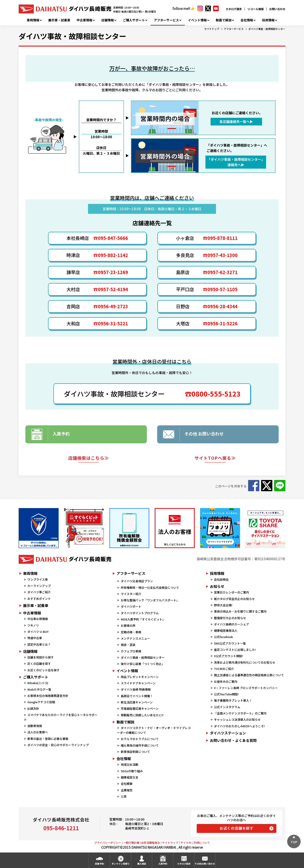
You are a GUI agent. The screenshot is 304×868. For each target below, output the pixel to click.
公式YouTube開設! (226, 694)
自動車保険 (35, 726)
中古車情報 (84, 20)
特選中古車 (35, 638)
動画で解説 (224, 20)
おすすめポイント (39, 599)
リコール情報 (256, 9)
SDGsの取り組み (132, 771)
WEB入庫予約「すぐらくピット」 (143, 619)
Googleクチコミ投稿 (41, 702)
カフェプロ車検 (131, 651)
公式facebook (223, 637)
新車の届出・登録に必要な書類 (48, 739)
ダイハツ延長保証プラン (137, 581)
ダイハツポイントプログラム (140, 613)
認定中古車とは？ (39, 644)
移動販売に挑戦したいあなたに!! (142, 715)
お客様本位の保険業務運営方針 (48, 696)
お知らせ (217, 586)
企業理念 (127, 790)
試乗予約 (99, 864)
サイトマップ (170, 842)
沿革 (124, 796)
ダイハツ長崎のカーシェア (231, 624)
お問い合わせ (277, 9)
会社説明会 (221, 579)
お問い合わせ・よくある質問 (233, 740)
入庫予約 (163, 864)
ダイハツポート (131, 606)
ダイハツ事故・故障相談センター (267, 29)
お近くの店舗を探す (237, 828)
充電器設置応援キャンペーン (140, 708)
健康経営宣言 (130, 777)
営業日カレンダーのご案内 (231, 592)
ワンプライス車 (38, 579)
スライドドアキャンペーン (138, 683)
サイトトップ (212, 29)
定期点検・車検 (131, 632)
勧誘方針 (33, 708)
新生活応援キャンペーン (137, 702)
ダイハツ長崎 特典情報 (136, 689)
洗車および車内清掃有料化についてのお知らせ (245, 662)
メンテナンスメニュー (135, 638)
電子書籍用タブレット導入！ (233, 700)
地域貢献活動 (130, 764)
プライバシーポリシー (108, 842)
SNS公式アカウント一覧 (230, 643)
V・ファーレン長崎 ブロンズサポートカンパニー (246, 688)
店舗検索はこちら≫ (89, 458)
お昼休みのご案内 (226, 682)
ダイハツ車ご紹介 (39, 592)
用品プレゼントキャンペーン (140, 677)
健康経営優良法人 (226, 630)
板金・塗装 (128, 645)
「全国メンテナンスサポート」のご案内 (240, 713)
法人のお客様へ (38, 732)
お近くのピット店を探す (43, 670)
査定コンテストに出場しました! (235, 650)
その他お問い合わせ (205, 864)
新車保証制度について (135, 752)
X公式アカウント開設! (228, 656)
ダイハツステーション (228, 733)
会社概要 (127, 784)
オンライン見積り (121, 864)
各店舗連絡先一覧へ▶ (236, 122)
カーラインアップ (39, 586)
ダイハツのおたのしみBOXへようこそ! (239, 726)
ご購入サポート (134, 20)
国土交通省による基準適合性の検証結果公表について (249, 675)
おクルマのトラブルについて (140, 739)
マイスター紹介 (131, 594)
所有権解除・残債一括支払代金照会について (150, 588)
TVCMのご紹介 (224, 669)
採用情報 (268, 20)
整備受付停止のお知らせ (230, 618)
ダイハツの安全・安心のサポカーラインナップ (58, 745)
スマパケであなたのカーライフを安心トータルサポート (61, 717)
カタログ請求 (234, 9)
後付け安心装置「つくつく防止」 (143, 664)
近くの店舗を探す (39, 664)
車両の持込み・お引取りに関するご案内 (240, 611)
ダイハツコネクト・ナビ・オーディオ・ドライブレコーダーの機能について (154, 730)
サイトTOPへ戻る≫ (215, 458)
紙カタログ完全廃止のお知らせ (234, 599)
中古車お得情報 (38, 619)
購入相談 (142, 864)
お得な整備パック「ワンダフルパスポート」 (150, 600)
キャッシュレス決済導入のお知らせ (237, 720)
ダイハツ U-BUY (38, 632)
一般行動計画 (131, 842)
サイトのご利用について (195, 842)
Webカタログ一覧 (39, 689)
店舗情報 (108, 20)
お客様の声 (128, 626)
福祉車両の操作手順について (140, 745)
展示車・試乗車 (59, 20)
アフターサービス (166, 20)
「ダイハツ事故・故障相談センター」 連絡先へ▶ (236, 162)
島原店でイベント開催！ (137, 696)
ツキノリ (33, 625)
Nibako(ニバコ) (38, 683)
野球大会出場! (223, 605)
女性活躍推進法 (150, 842)
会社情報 (247, 20)
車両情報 (33, 20)
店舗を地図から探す (41, 657)
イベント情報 (197, 20)
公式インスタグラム (227, 707)
